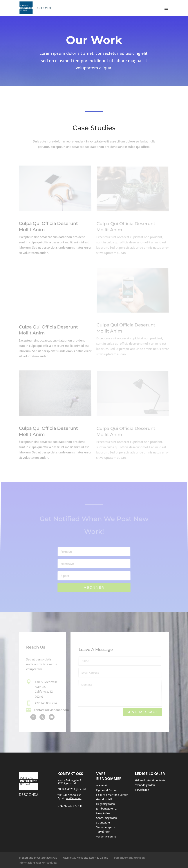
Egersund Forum (106, 790)
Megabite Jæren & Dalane (92, 858)
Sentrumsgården (107, 818)
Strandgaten (104, 822)
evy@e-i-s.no (74, 798)
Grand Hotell (104, 799)
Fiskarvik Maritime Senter (112, 795)
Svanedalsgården (107, 827)
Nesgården (103, 813)
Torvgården (103, 832)
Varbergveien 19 (106, 836)
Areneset (102, 785)
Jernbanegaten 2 (106, 809)
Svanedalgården (145, 785)
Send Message (142, 712)
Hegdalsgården (106, 804)
